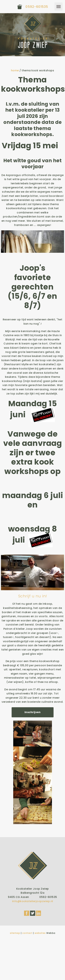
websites (40, 933)
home (15, 70)
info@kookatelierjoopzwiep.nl (33, 901)
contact (27, 933)
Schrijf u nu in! (33, 596)
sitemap (15, 933)
